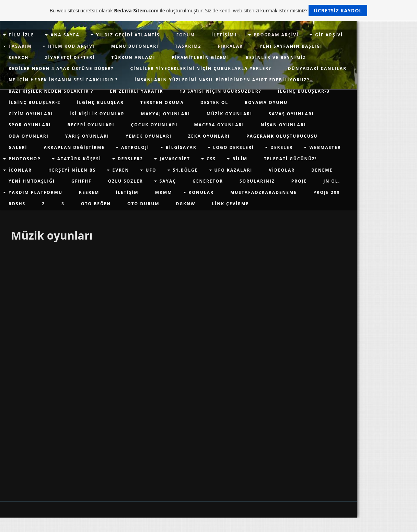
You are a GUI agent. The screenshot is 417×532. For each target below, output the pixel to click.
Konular (201, 192)
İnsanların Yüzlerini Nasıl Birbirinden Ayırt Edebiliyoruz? (222, 80)
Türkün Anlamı (133, 57)
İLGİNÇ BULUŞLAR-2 (34, 102)
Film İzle (21, 35)
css (211, 159)
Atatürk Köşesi (79, 159)
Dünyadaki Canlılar (317, 68)
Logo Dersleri (234, 147)
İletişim (127, 192)
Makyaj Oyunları (166, 114)
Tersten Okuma (162, 102)
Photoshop (25, 159)
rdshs (17, 204)
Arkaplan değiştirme (74, 147)
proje (299, 181)
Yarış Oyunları (87, 136)
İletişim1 (224, 35)
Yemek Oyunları (149, 136)
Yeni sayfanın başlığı (291, 46)
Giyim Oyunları (31, 114)
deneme (322, 170)
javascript (175, 159)
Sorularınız (257, 181)
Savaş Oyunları (291, 114)
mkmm (164, 192)
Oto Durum (143, 204)
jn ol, (332, 181)
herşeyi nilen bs (72, 170)
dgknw (186, 204)
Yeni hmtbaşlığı (32, 181)
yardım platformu (36, 192)
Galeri (18, 147)
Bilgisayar (181, 147)
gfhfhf (82, 181)
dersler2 (130, 159)
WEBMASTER (325, 147)
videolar (282, 170)
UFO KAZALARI (234, 170)
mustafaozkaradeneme (264, 192)
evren (121, 170)
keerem (89, 192)
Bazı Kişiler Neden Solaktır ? (51, 91)
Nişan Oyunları (283, 125)
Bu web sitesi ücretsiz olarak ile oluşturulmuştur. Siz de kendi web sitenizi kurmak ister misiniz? (208, 10)
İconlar (20, 170)
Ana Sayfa (65, 35)
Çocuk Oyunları (154, 125)
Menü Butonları (135, 46)
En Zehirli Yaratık (136, 91)
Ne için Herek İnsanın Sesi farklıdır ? (63, 80)
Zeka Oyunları (209, 136)
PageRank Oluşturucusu (282, 136)
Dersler (282, 147)
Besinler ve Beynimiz (276, 57)
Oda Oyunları (29, 136)
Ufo (151, 170)
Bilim (240, 159)
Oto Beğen (96, 204)
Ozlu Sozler (126, 181)
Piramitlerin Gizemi (200, 57)
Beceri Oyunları (91, 125)
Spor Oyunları (30, 125)
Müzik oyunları (229, 114)
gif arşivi (329, 35)
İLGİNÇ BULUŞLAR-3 (304, 91)
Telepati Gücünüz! (291, 159)
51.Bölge (186, 170)
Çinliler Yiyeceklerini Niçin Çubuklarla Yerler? (201, 68)
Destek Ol (214, 102)
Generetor (208, 181)
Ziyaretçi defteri (70, 57)
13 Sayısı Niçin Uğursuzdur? (220, 91)
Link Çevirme (230, 204)
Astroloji (135, 147)
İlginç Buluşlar (100, 102)
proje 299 (327, 192)
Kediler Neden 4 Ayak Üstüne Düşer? (61, 68)
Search (19, 57)
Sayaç (168, 181)
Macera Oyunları (219, 125)
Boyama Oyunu (266, 102)
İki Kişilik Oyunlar (97, 114)
